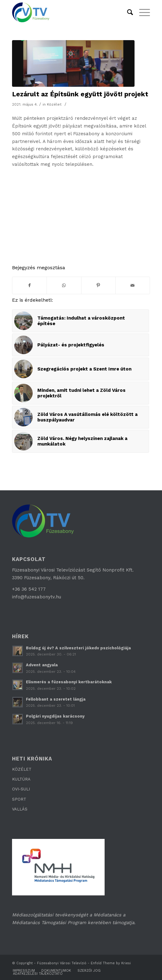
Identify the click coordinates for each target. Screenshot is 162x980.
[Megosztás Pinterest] (98, 285)
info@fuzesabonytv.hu (37, 597)
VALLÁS (20, 809)
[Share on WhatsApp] (64, 285)
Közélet (54, 104)
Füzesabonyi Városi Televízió (62, 963)
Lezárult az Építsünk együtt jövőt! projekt (80, 94)
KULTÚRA (21, 779)
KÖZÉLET (22, 769)
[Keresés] (127, 12)
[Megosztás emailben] (133, 285)
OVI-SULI (21, 789)
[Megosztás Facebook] (29, 285)
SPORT (19, 799)
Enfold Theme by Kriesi (111, 963)
